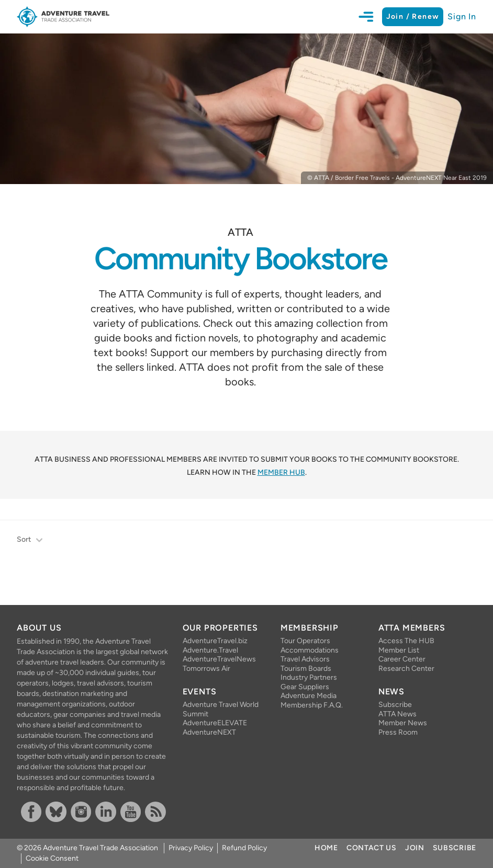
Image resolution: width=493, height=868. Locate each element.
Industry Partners (309, 677)
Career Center (402, 659)
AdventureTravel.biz (215, 641)
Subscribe (395, 705)
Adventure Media (309, 696)
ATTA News (397, 714)
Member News (403, 723)
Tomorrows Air (206, 669)
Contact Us (372, 848)
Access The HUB (406, 641)
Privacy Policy (191, 848)
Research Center (406, 669)
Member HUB (281, 472)
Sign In (462, 16)
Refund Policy (244, 848)
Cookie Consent (52, 858)
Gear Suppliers (305, 687)
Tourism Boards (306, 669)
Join (415, 848)
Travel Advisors (305, 659)
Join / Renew (413, 16)
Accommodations (310, 650)
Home (326, 848)
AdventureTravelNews (219, 659)
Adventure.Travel (210, 650)
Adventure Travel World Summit (221, 709)
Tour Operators (305, 641)
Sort (30, 540)
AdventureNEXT (209, 732)
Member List (399, 650)
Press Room (398, 732)
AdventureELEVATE (215, 723)
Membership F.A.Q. (312, 705)
